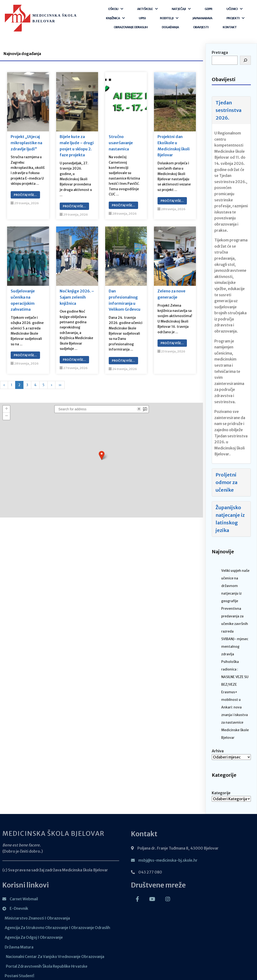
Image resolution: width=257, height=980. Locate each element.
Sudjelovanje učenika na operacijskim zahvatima (23, 296)
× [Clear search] (139, 405)
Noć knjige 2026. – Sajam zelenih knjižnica (77, 293)
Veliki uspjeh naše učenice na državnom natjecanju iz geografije (235, 581)
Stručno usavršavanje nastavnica (121, 138)
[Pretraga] (245, 56)
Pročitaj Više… (25, 190)
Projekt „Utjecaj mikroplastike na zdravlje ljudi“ (26, 138)
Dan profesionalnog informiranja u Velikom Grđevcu (125, 296)
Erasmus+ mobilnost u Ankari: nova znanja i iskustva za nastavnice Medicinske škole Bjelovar (235, 710)
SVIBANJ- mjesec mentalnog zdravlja (235, 642)
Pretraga (220, 48)
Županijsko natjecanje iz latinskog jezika (230, 514)
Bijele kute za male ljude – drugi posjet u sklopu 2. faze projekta (77, 141)
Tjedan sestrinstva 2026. (228, 106)
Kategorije (221, 788)
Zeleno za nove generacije (171, 290)
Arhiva (218, 746)
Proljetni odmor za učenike (226, 478)
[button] (102, 451)
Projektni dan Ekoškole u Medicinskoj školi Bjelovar (174, 141)
